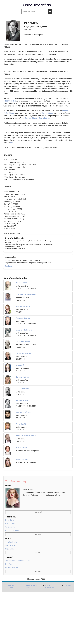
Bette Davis (10, 520)
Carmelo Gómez (31, 118)
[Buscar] (50, 11)
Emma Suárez (44, 118)
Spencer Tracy (11, 527)
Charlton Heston (12, 542)
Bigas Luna (9, 549)
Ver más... (38, 534)
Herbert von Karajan (13, 530)
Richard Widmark (12, 567)
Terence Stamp (47, 113)
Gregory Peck (11, 523)
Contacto (67, 585)
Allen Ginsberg (11, 545)
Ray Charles (10, 564)
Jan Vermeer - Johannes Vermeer (18, 561)
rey (11, 143)
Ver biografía (38, 512)
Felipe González (9, 101)
